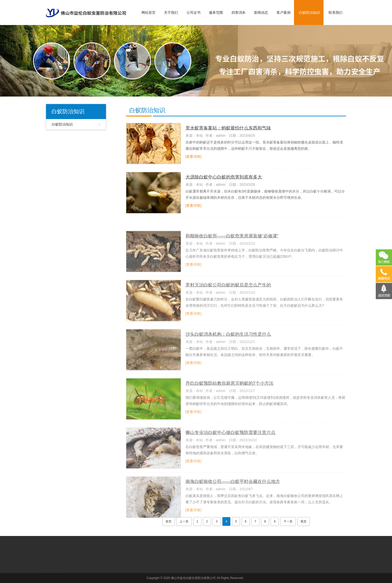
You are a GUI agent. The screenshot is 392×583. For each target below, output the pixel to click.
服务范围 (216, 13)
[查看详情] (193, 158)
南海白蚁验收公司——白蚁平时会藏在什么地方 (233, 495)
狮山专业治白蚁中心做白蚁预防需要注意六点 (230, 446)
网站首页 (148, 13)
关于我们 (171, 13)
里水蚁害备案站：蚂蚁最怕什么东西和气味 (228, 130)
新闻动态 (261, 13)
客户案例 (283, 13)
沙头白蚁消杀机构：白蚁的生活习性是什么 (228, 348)
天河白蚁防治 (132, 566)
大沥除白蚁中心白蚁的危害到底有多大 (224, 179)
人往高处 (113, 566)
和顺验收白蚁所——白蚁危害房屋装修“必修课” (232, 250)
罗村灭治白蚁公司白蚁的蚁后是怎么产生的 (228, 299)
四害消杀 (238, 13)
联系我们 (335, 13)
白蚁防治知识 (309, 13)
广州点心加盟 (77, 566)
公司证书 (193, 13)
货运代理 (97, 566)
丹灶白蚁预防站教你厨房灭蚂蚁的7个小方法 (229, 397)
